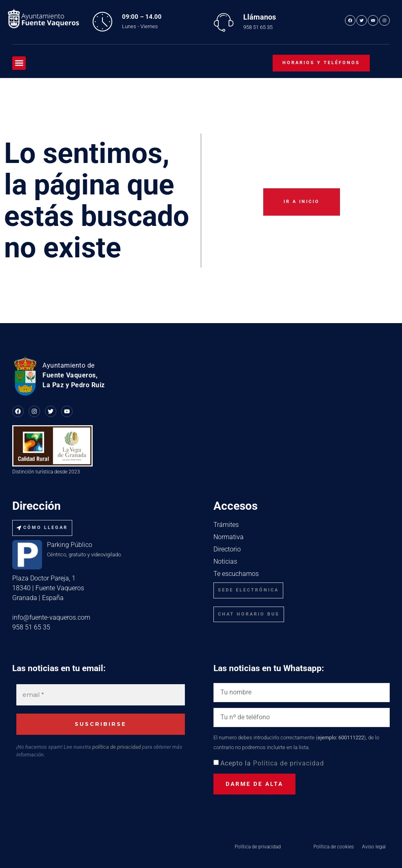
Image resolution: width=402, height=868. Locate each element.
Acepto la (272, 763)
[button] (19, 63)
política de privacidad (117, 747)
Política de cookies (334, 847)
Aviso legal (374, 847)
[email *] (101, 695)
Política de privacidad (289, 763)
